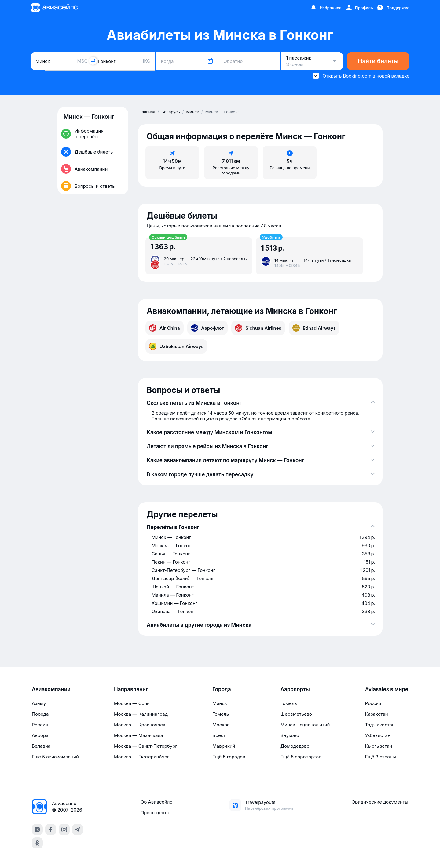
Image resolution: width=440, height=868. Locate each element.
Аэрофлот (208, 328)
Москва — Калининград (141, 714)
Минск (220, 703)
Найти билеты (378, 61)
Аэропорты (295, 689)
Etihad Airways (314, 328)
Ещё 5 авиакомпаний (55, 757)
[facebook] (51, 830)
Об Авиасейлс (156, 802)
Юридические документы (379, 802)
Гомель (221, 714)
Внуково (290, 735)
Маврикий (224, 746)
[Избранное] (326, 8)
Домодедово (295, 746)
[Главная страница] (54, 8)
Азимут (40, 703)
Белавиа (41, 746)
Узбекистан (378, 735)
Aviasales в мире (387, 689)
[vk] (37, 830)
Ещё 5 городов (229, 757)
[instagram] (64, 830)
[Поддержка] (393, 8)
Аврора (40, 735)
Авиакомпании (51, 689)
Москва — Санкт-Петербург (146, 746)
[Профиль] (359, 8)
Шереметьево (296, 714)
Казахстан (377, 714)
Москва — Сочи (132, 703)
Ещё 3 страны (381, 757)
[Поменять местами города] (93, 61)
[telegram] (78, 830)
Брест (219, 735)
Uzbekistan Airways (176, 346)
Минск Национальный (305, 725)
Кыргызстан (379, 746)
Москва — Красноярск (140, 725)
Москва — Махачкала (138, 735)
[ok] (37, 843)
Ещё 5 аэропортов (301, 757)
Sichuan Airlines (258, 328)
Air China (165, 328)
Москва (221, 725)
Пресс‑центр (155, 813)
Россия (40, 725)
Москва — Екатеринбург (142, 757)
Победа (40, 714)
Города (222, 689)
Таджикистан (380, 725)
